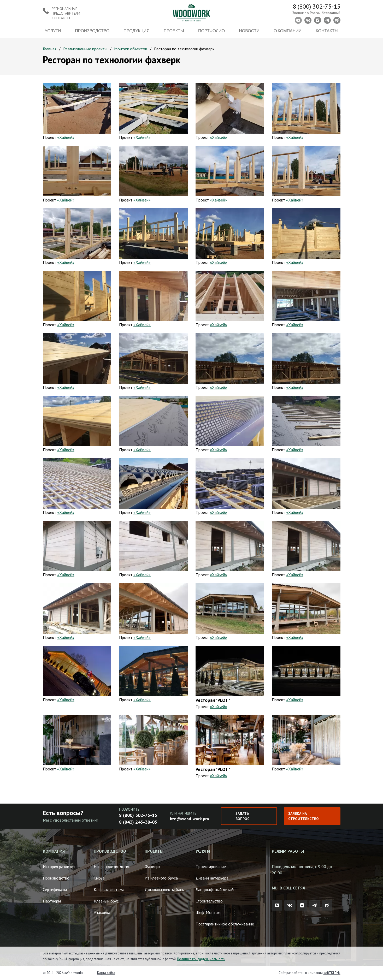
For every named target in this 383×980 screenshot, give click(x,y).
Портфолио (211, 31)
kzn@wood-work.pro (190, 819)
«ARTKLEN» (332, 973)
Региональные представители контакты (66, 13)
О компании (288, 31)
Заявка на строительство (304, 816)
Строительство (209, 901)
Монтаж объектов (131, 49)
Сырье (99, 878)
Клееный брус (106, 901)
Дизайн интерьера (212, 878)
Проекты (174, 31)
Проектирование (211, 866)
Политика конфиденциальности (201, 959)
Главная (50, 49)
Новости (249, 31)
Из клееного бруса (161, 878)
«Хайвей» (66, 137)
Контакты (327, 31)
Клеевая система (109, 889)
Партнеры (52, 901)
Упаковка (102, 912)
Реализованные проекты (85, 49)
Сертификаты (55, 889)
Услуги (53, 31)
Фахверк (152, 866)
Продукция (136, 31)
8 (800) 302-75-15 (317, 6)
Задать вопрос (242, 816)
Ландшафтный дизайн (216, 889)
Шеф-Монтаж (208, 912)
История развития (59, 866)
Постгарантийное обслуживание (225, 924)
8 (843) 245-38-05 (138, 822)
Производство (92, 31)
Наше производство (112, 866)
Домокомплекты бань (164, 889)
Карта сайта (106, 973)
